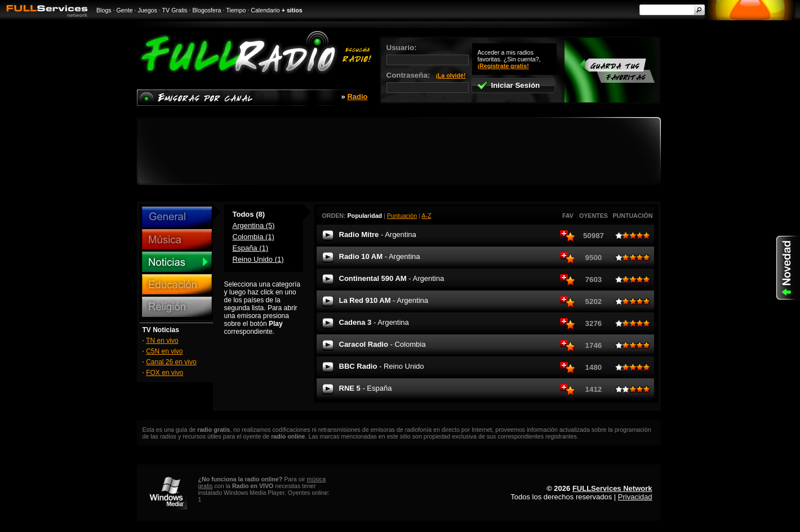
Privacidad (635, 497)
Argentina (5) (254, 225)
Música (177, 239)
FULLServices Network (612, 488)
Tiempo (236, 10)
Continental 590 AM (392, 278)
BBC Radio (382, 366)
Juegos (148, 10)
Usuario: (428, 54)
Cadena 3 (374, 322)
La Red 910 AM (384, 300)
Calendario (265, 10)
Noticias (177, 262)
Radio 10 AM (380, 256)
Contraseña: (428, 82)
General (177, 217)
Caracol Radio (383, 344)
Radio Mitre (378, 234)
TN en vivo (162, 341)
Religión (177, 307)
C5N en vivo (164, 351)
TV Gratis (175, 10)
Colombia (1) (254, 237)
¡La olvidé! (450, 75)
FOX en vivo (165, 373)
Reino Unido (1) (258, 259)
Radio (357, 97)
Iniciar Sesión (508, 85)
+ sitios (292, 10)
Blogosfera (207, 10)
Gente (125, 10)
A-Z (426, 216)
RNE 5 (366, 388)
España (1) (251, 248)
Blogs (104, 10)
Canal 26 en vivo (171, 362)
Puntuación (402, 216)
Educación (177, 284)
